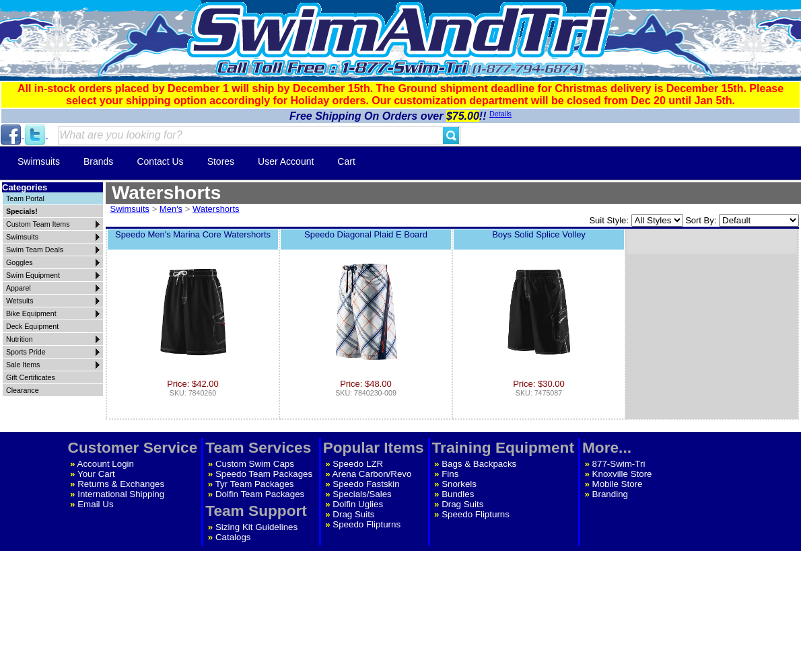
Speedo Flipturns (367, 524)
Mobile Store (618, 484)
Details (500, 114)
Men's (171, 209)
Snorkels (459, 484)
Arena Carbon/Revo (372, 474)
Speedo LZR (358, 464)
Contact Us (160, 161)
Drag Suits (353, 514)
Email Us (95, 504)
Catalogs (233, 537)
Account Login (106, 464)
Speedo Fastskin (366, 484)
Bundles (458, 494)
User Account (286, 161)
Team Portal (25, 198)
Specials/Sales (362, 494)
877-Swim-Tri (619, 464)
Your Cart (96, 474)
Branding (610, 494)
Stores (221, 161)
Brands (98, 161)
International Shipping (121, 494)
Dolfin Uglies (358, 504)
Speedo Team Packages (264, 474)
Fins (450, 474)
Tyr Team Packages (255, 484)
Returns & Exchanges (121, 484)
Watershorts (216, 209)
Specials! (22, 211)
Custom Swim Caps (255, 464)
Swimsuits (39, 161)
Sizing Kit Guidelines (256, 527)
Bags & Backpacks (479, 464)
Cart (346, 161)
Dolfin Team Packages (260, 494)
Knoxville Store (622, 474)
